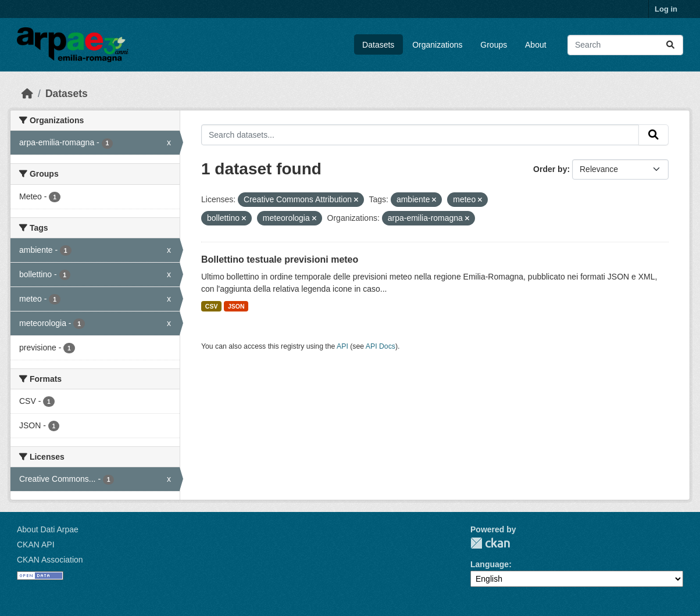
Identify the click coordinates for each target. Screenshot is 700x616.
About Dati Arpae (48, 529)
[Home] (27, 94)
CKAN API (36, 545)
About (536, 45)
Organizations (437, 45)
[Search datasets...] (625, 45)
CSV (212, 306)
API (342, 346)
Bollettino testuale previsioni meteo (280, 259)
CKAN (490, 543)
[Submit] (670, 45)
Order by (550, 169)
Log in (666, 9)
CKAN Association (50, 560)
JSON (236, 306)
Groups (494, 45)
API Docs (381, 346)
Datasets (378, 45)
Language (490, 564)
